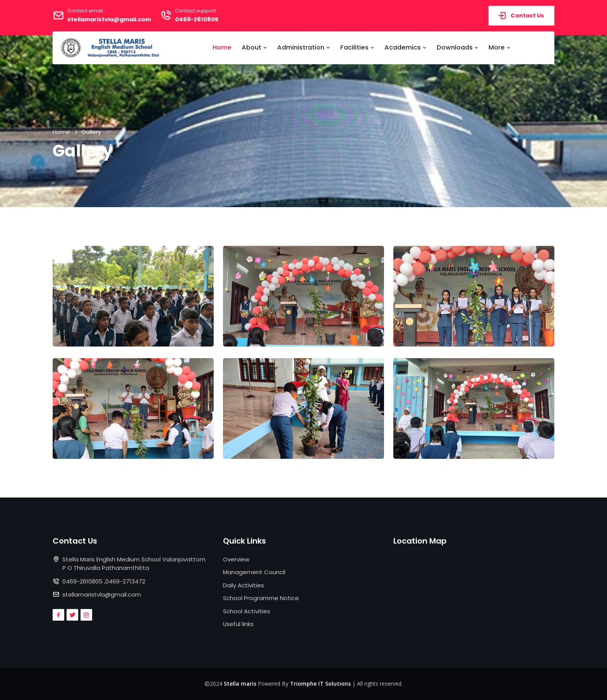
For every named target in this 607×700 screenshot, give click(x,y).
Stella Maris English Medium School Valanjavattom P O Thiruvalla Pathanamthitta (134, 564)
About (254, 47)
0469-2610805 (202, 19)
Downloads (458, 47)
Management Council (254, 572)
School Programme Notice (261, 598)
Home (222, 47)
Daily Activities (243, 585)
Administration (304, 47)
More (500, 47)
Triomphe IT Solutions (320, 684)
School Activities (247, 611)
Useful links (238, 624)
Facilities (357, 47)
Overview (236, 559)
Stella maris (240, 684)
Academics (406, 47)
